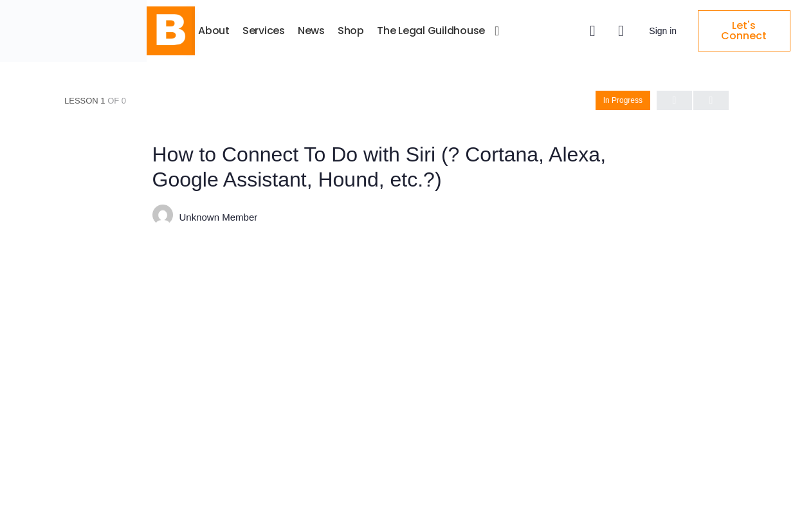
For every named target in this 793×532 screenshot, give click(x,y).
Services (348, 31)
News (396, 31)
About (298, 31)
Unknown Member (219, 216)
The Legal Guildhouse (515, 31)
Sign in (676, 31)
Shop (435, 31)
